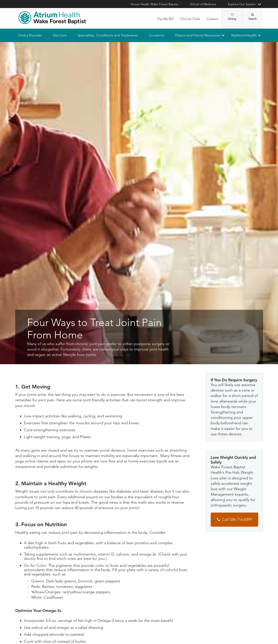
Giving (232, 17)
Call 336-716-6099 (237, 519)
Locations (156, 35)
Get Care (60, 35)
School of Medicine (203, 4)
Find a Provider (30, 35)
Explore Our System (242, 4)
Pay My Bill (165, 19)
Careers (212, 19)
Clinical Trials (190, 19)
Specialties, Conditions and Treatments (108, 35)
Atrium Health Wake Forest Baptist (154, 4)
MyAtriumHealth (244, 35)
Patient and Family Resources (198, 35)
